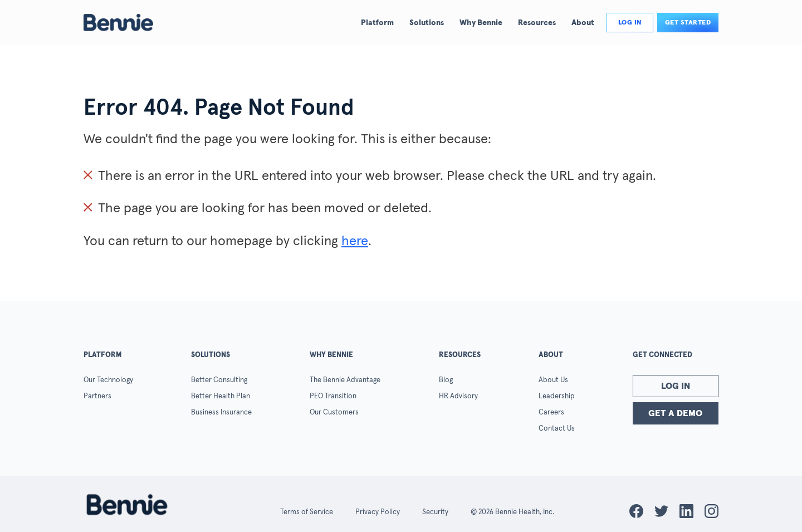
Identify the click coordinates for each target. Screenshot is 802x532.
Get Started (688, 23)
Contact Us (557, 429)
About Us (553, 380)
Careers (551, 413)
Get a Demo (675, 413)
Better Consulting (219, 380)
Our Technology (108, 380)
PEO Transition (333, 396)
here (355, 241)
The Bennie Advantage (345, 380)
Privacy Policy (378, 512)
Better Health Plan (221, 396)
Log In (676, 386)
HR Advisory (458, 396)
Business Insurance (221, 413)
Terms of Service (307, 512)
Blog (446, 380)
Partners (97, 396)
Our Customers (334, 413)
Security (435, 512)
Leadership (557, 396)
